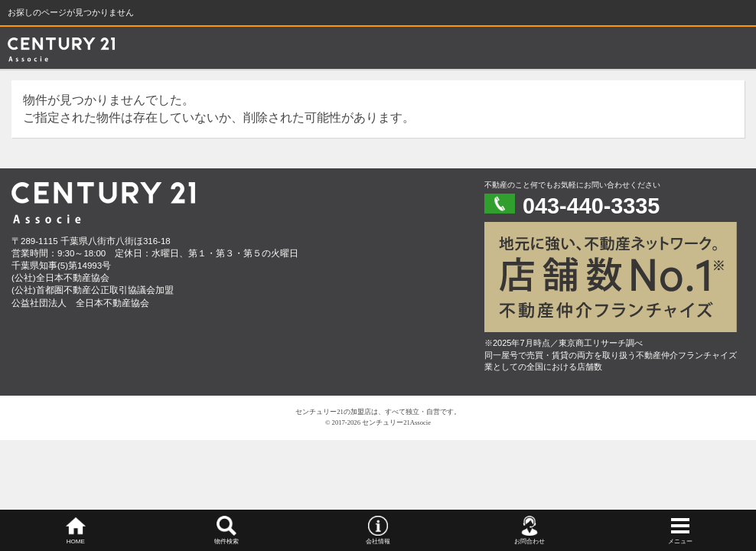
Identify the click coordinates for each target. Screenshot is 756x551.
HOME (76, 541)
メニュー (680, 541)
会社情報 (378, 541)
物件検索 (226, 541)
